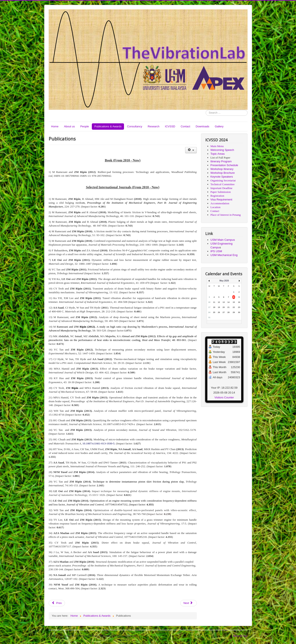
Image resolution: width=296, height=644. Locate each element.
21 (229, 307)
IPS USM (216, 251)
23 (239, 307)
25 (214, 312)
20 (224, 307)
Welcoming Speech (222, 150)
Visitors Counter (224, 397)
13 (224, 302)
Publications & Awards (108, 126)
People (85, 126)
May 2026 (224, 281)
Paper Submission (221, 192)
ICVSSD (170, 126)
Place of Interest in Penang (226, 215)
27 (224, 312)
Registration (217, 196)
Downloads (202, 126)
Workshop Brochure (223, 173)
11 (214, 302)
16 (239, 302)
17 (209, 307)
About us (69, 126)
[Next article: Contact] (189, 603)
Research (154, 126)
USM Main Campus (223, 240)
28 (229, 312)
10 (209, 302)
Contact (185, 126)
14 (229, 302)
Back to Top (240, 636)
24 (209, 312)
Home (55, 126)
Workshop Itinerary (222, 169)
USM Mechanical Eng (224, 255)
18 (214, 307)
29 (234, 312)
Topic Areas (218, 154)
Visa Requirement (221, 200)
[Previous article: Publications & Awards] (57, 603)
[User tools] (191, 150)
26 (219, 312)
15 (234, 302)
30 (239, 312)
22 (234, 307)
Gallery (219, 126)
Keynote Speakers (222, 177)
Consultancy (135, 126)
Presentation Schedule (224, 165)
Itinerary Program (221, 161)
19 (219, 307)
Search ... (206, 110)
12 (219, 302)
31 (209, 317)
